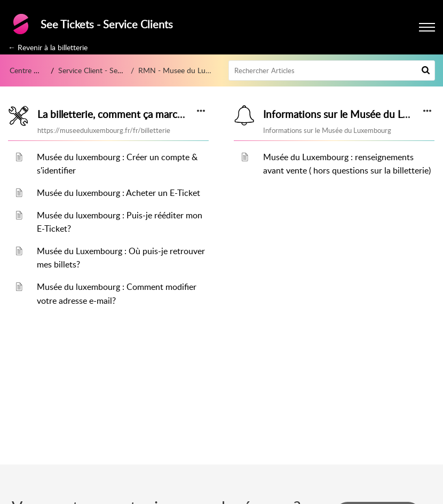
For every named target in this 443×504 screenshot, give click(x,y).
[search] (332, 70)
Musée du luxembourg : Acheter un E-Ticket (118, 193)
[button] (426, 70)
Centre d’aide (31, 70)
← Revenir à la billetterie (48, 47)
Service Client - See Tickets (102, 70)
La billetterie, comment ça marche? (115, 114)
